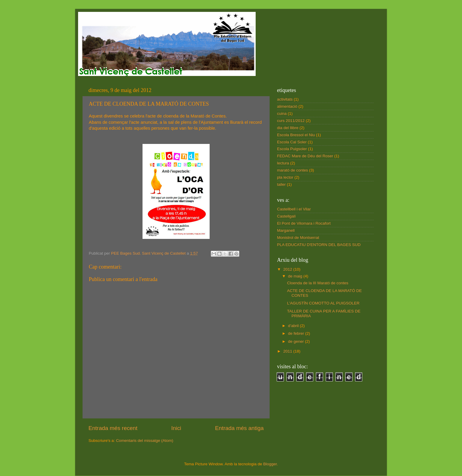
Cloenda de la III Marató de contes (318, 283)
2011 (288, 351)
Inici (176, 428)
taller (281, 184)
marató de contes (292, 170)
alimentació (287, 106)
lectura (283, 163)
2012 (288, 269)
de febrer (297, 333)
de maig (296, 276)
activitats (285, 99)
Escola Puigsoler (292, 149)
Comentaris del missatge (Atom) (145, 441)
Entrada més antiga (239, 428)
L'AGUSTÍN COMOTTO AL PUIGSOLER (323, 303)
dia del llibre (288, 128)
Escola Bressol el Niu (296, 135)
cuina (282, 114)
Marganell (286, 230)
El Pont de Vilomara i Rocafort (304, 223)
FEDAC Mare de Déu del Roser (305, 156)
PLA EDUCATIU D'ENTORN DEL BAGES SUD (319, 245)
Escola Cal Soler (292, 142)
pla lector (285, 177)
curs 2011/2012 (291, 121)
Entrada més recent (113, 428)
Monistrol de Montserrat (298, 238)
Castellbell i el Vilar (294, 209)
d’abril (294, 326)
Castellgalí (286, 216)
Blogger (270, 464)
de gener (296, 341)
